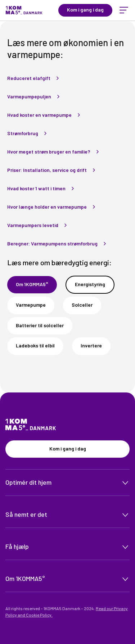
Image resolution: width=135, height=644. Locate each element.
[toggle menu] (124, 10)
